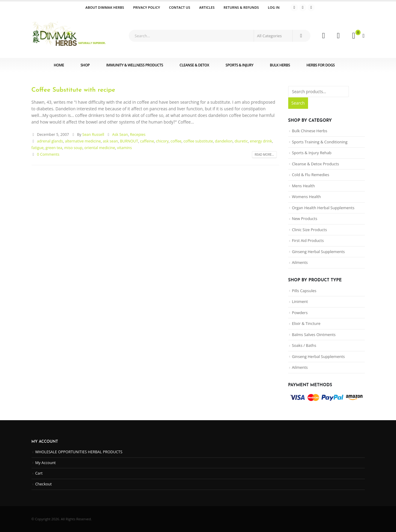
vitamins (125, 148)
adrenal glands (50, 141)
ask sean (110, 141)
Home (59, 65)
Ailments (300, 262)
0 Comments (48, 154)
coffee (176, 141)
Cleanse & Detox (194, 65)
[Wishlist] (338, 36)
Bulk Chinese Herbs (310, 131)
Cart (39, 473)
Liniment (300, 301)
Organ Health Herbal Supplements (323, 208)
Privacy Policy (147, 7)
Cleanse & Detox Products (315, 164)
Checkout (43, 484)
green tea (54, 148)
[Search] (301, 36)
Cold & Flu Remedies (310, 175)
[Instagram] (311, 8)
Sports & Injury (239, 65)
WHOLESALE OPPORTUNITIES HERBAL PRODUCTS (79, 452)
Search (298, 103)
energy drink (261, 141)
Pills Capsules (304, 291)
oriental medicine (100, 148)
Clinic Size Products (309, 230)
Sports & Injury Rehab (312, 153)
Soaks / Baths (304, 345)
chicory (162, 141)
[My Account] (323, 36)
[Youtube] (303, 8)
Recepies (138, 135)
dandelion (224, 141)
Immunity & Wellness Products (135, 65)
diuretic (241, 141)
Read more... (264, 154)
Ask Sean (120, 135)
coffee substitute (198, 141)
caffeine (147, 141)
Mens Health (303, 186)
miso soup (73, 148)
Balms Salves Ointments (314, 335)
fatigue (38, 148)
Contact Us (180, 7)
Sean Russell (93, 135)
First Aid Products (308, 240)
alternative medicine (83, 141)
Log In (274, 7)
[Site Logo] (69, 36)
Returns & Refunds (241, 7)
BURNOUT (129, 141)
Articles (207, 7)
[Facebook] (294, 8)
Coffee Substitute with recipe (73, 90)
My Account (45, 463)
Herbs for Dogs (321, 65)
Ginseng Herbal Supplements (318, 252)
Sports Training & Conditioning (320, 142)
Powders (300, 313)
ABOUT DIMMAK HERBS (105, 7)
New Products (304, 219)
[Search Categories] (273, 36)
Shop (85, 65)
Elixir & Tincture (306, 323)
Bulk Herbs (280, 65)
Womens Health (306, 197)
